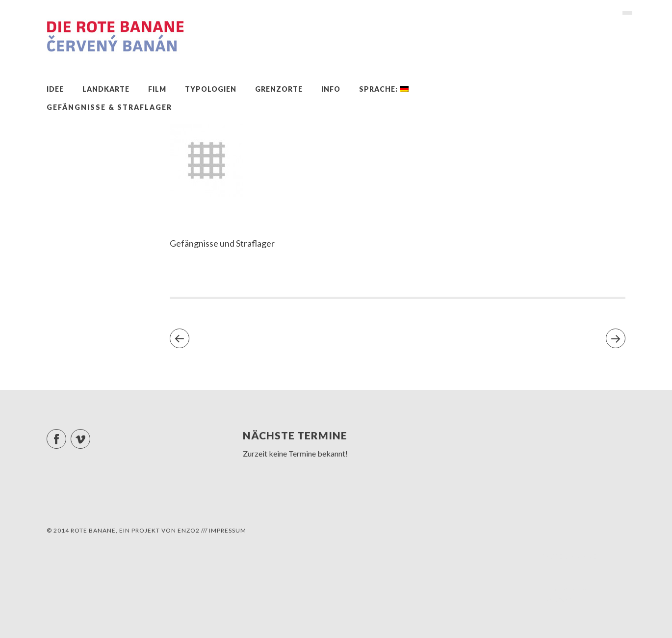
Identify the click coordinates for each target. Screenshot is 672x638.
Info (331, 89)
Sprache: (384, 89)
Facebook (66, 435)
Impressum (228, 530)
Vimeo (90, 435)
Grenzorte (279, 89)
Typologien (211, 89)
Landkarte (106, 89)
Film (157, 89)
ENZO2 (189, 530)
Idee (55, 89)
